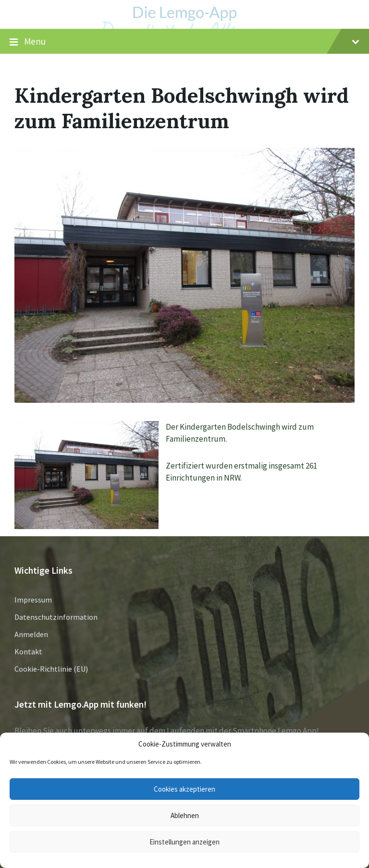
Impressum (33, 600)
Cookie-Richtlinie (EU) (51, 669)
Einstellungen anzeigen (184, 842)
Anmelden (31, 634)
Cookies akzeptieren (184, 789)
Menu (184, 42)
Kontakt (28, 651)
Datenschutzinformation (56, 617)
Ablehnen (185, 815)
